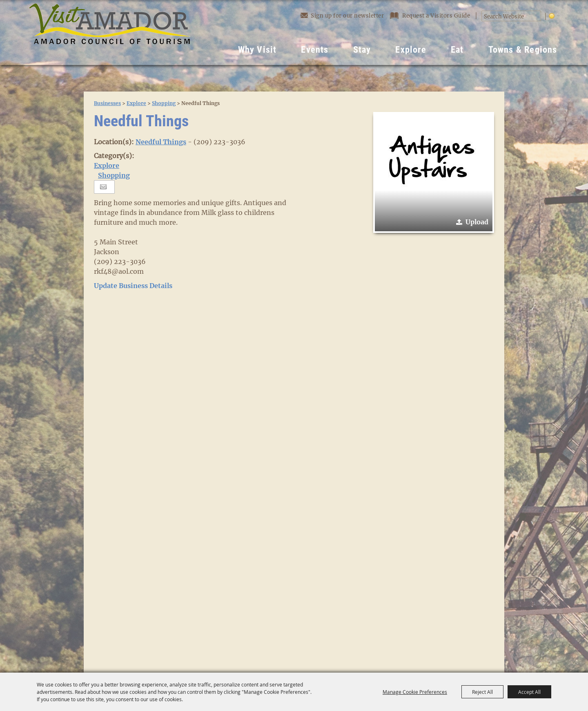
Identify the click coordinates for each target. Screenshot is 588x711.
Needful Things (161, 142)
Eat (457, 50)
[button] (434, 172)
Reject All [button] (482, 692)
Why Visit (257, 50)
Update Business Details (133, 286)
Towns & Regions (523, 50)
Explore (411, 50)
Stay (362, 50)
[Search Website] (507, 17)
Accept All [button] (529, 692)
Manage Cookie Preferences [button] (415, 692)
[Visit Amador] (110, 32)
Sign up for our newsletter (342, 15)
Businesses (107, 103)
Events (315, 50)
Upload (477, 222)
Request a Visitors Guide (431, 16)
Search (536, 16)
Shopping (164, 103)
